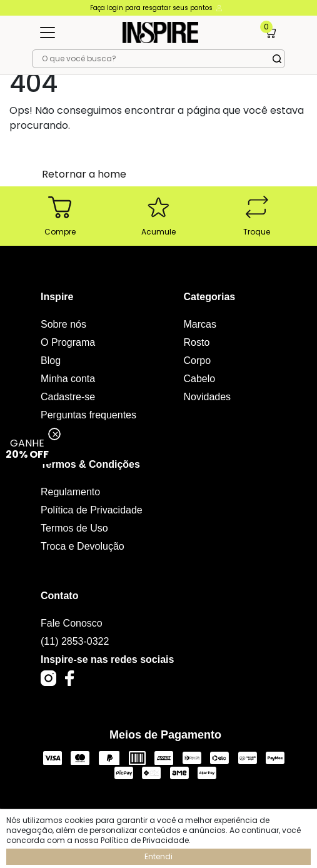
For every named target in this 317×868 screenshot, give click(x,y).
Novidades (208, 397)
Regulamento (70, 492)
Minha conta (68, 379)
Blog (51, 361)
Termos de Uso (74, 528)
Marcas (200, 324)
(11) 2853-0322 (75, 641)
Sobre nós (63, 324)
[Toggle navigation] (48, 33)
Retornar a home (84, 174)
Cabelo (200, 379)
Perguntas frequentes (88, 415)
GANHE (27, 449)
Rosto (197, 342)
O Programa (68, 342)
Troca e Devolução (83, 546)
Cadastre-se (68, 397)
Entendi (158, 856)
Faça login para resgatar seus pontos (157, 8)
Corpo (198, 361)
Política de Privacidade (92, 510)
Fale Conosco (72, 623)
